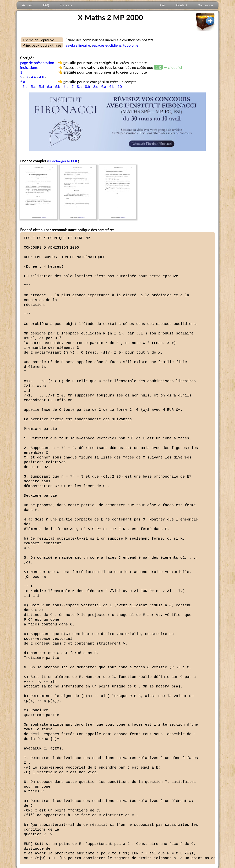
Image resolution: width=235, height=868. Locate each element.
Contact (182, 5)
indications (29, 67)
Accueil (27, 5)
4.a (33, 77)
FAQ (46, 5)
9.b (112, 86)
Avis (163, 5)
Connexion (205, 5)
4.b (42, 77)
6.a (50, 86)
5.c (33, 86)
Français (66, 5)
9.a (104, 86)
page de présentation (37, 63)
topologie (131, 45)
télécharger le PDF (63, 161)
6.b (58, 86)
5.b (25, 86)
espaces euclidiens (107, 45)
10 (120, 86)
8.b (87, 86)
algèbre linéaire (78, 45)
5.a (23, 82)
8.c (96, 86)
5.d (41, 86)
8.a (79, 86)
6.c (66, 86)
